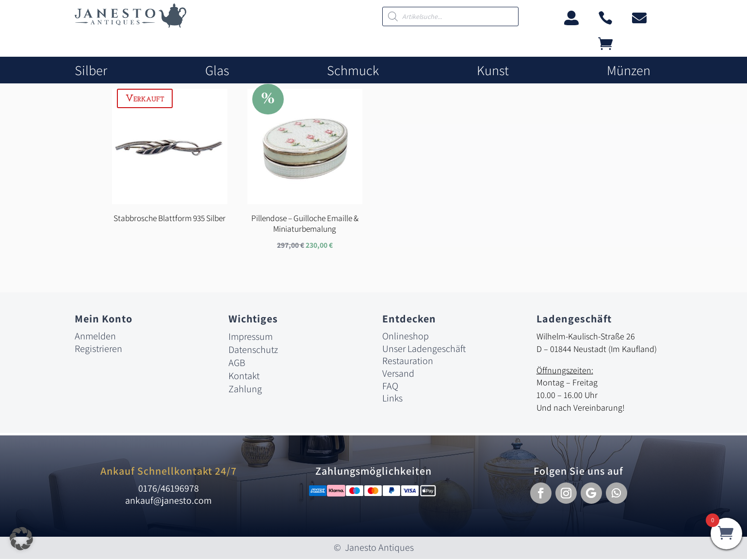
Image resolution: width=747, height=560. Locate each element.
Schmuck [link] (353, 71)
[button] (541, 494)
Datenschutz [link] (253, 351)
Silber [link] (91, 71)
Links (392, 399)
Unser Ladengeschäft (424, 350)
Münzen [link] (629, 71)
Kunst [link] (493, 71)
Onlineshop (406, 337)
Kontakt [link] (244, 377)
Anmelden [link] (95, 337)
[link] (130, 25)
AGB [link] (237, 364)
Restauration (408, 362)
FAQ (390, 387)
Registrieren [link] (98, 350)
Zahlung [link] (245, 390)
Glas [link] (217, 71)
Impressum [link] (251, 337)
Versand (398, 374)
